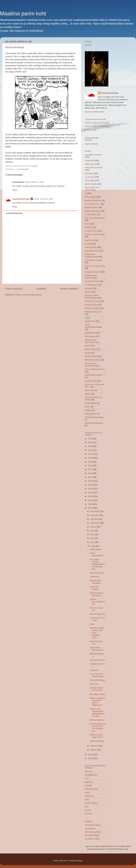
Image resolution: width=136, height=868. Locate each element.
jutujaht (88, 394)
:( (85, 318)
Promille (88, 814)
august (93, 527)
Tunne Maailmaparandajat (93, 326)
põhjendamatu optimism (91, 277)
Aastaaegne (90, 828)
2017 (90, 469)
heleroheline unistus (94, 375)
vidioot (88, 346)
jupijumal (89, 782)
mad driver (89, 240)
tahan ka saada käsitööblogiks (92, 296)
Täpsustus (94, 670)
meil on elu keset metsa (95, 266)
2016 (90, 473)
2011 (90, 493)
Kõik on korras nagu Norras (96, 736)
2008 (90, 504)
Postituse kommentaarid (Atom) (28, 295)
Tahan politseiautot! (96, 554)
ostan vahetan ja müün (95, 369)
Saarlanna (89, 796)
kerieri (88, 353)
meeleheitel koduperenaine (91, 255)
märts (93, 546)
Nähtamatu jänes (92, 360)
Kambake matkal (92, 839)
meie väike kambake (94, 168)
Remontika (90, 390)
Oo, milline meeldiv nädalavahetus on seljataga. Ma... (97, 564)
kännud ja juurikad (93, 832)
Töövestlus (95, 577)
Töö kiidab (89, 180)
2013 (90, 485)
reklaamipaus (91, 414)
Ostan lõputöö (96, 549)
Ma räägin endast (97, 694)
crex (87, 778)
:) (16, 169)
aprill (93, 542)
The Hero (89, 772)
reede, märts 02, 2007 (34, 182)
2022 (90, 450)
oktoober (94, 519)
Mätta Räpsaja (91, 803)
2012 (90, 489)
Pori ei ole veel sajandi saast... (97, 675)
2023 (90, 446)
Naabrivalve (90, 321)
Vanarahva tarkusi (93, 272)
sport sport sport (92, 251)
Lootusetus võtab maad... (97, 619)
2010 (90, 496)
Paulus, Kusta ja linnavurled (97, 123)
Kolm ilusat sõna (97, 573)
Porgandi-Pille (91, 305)
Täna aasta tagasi (93, 825)
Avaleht (41, 289)
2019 (90, 462)
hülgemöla (89, 161)
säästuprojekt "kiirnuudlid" (91, 341)
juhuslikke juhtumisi (93, 155)
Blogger (79, 861)
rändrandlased (91, 356)
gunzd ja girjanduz (93, 200)
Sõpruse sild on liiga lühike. (97, 594)
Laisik (87, 792)
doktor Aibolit (90, 184)
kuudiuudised (91, 403)
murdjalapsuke (91, 285)
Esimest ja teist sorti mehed (96, 689)
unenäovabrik (91, 247)
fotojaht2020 (90, 333)
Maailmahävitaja (15, 47)
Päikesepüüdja (91, 789)
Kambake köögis (92, 835)
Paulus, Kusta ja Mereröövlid (97, 126)
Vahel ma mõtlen (92, 308)
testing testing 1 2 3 (93, 312)
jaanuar (94, 750)
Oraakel (88, 410)
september (95, 523)
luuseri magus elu (98, 614)
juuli (92, 531)
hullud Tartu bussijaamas (96, 649)
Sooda (88, 810)
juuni (93, 534)
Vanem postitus (69, 289)
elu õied (88, 244)
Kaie (87, 807)
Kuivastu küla (91, 130)
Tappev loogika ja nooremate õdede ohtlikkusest (97, 702)
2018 (90, 466)
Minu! (92, 624)
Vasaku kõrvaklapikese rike (97, 602)
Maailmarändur (91, 207)
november (95, 515)
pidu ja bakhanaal (93, 211)
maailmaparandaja (21, 199)
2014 (90, 481)
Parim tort (94, 684)
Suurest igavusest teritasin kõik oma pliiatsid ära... (98, 727)
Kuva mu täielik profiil (94, 112)
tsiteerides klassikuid (94, 423)
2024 (90, 442)
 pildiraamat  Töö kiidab (94, 417)
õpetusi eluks (91, 349)
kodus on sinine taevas (95, 234)
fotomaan (89, 173)
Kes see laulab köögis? (95, 218)
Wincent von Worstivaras (90, 364)
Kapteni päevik (91, 144)
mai (92, 538)
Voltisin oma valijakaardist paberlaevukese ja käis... (97, 713)
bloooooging (90, 197)
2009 (90, 500)
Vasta (15, 190)
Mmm (87, 224)
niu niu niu (89, 177)
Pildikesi (88, 821)
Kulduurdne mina (92, 301)
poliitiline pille (91, 381)
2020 (90, 458)
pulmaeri (89, 288)
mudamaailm (23, 169)
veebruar (94, 746)
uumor (88, 407)
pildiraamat (90, 164)
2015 (90, 477)
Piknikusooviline (97, 720)
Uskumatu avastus (94, 588)
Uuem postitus (14, 289)
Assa (87, 800)
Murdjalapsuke (91, 775)
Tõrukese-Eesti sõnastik (95, 119)
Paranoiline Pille (92, 281)
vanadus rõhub (91, 231)
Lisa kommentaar (14, 213)
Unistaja (88, 785)
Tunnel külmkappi (97, 680)
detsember (95, 511)
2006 (90, 755)
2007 (90, 508)
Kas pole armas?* (98, 660)
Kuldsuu (88, 227)
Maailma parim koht (23, 14)
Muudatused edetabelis (95, 582)
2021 (90, 454)
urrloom (88, 292)
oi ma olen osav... (92, 204)
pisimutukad (90, 336)
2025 (90, 439)
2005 (90, 758)
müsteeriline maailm (94, 260)
